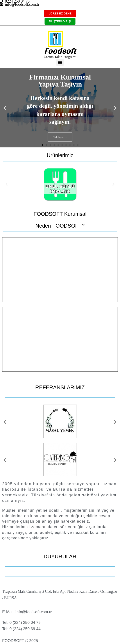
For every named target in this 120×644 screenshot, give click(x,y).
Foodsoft (60, 51)
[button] (60, 62)
